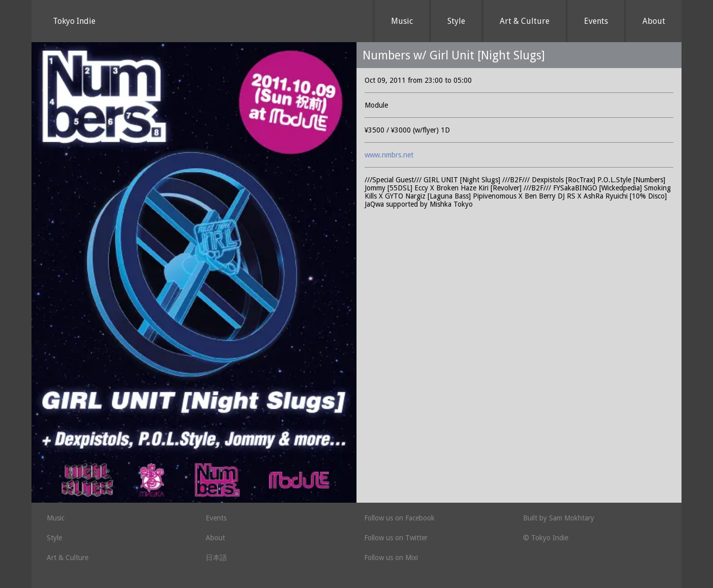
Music (402, 21)
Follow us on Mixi (391, 558)
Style (456, 21)
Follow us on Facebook (399, 518)
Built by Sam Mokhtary (559, 518)
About (654, 21)
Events (596, 21)
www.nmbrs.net (389, 155)
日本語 (216, 558)
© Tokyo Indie (546, 538)
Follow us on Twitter (396, 538)
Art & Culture (525, 21)
